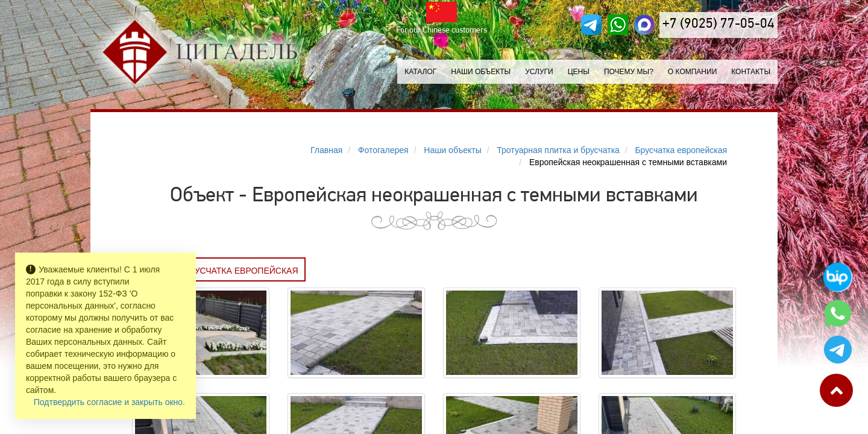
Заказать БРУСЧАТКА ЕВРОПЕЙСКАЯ (219, 271)
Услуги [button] (539, 72)
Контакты (751, 72)
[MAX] (644, 25)
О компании (692, 72)
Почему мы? (629, 72)
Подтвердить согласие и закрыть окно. (109, 402)
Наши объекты (481, 72)
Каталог (420, 72)
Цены (579, 72)
